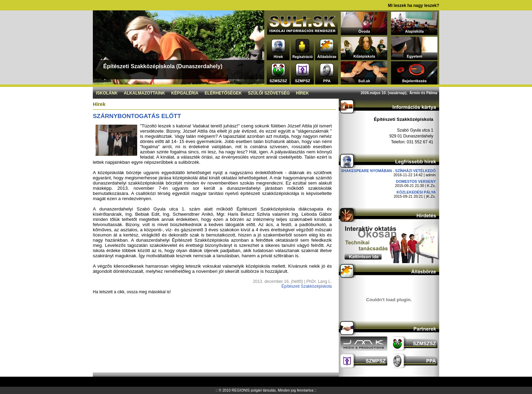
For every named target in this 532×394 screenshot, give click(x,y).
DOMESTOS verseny (416, 181)
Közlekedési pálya (416, 192)
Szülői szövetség (269, 93)
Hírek (302, 93)
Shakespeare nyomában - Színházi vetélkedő (388, 171)
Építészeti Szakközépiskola (307, 286)
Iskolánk (107, 93)
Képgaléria (185, 93)
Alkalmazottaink (144, 93)
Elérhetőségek (223, 93)
